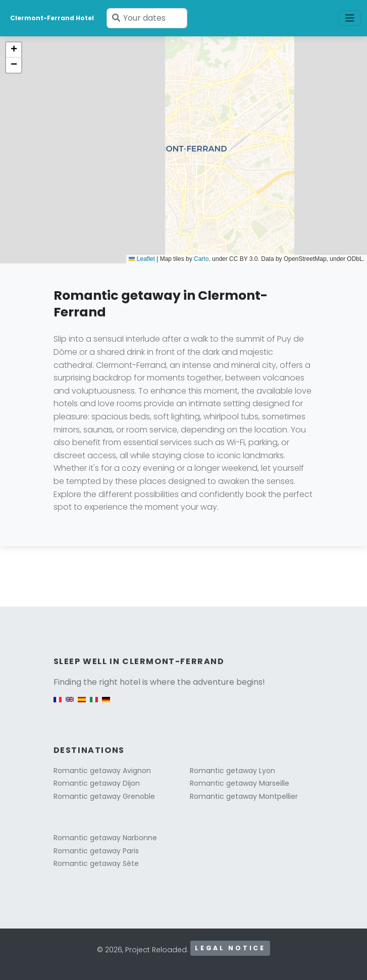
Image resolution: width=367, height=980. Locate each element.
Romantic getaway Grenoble (104, 796)
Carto (201, 259)
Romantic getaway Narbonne (105, 838)
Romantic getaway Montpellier (244, 796)
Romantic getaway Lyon (232, 771)
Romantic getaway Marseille (240, 783)
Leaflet (142, 259)
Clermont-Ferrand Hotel (52, 18)
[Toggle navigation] (350, 18)
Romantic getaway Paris (96, 851)
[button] (14, 50)
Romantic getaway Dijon (97, 783)
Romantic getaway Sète (96, 863)
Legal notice (230, 948)
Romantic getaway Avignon (102, 771)
